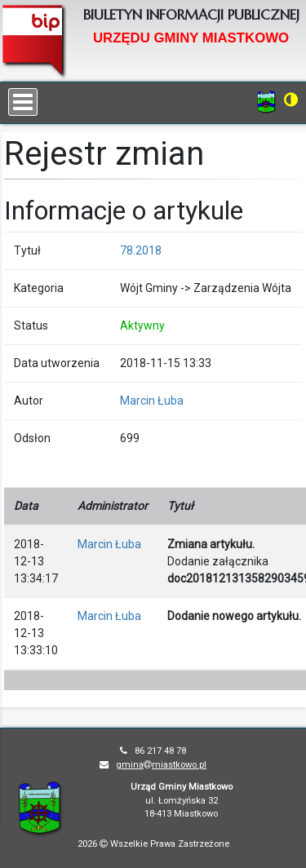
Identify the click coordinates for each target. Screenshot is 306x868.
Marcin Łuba (152, 401)
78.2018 (141, 250)
